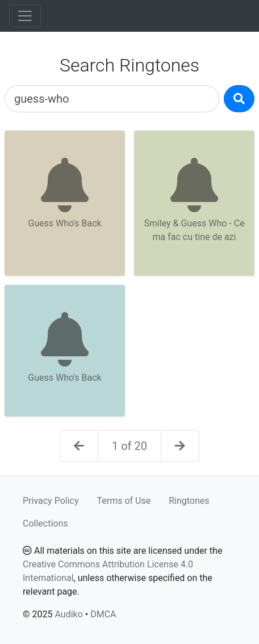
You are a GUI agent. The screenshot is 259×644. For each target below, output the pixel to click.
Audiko (68, 614)
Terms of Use (124, 501)
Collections (45, 523)
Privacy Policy (51, 501)
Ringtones (189, 501)
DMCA (103, 614)
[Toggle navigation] (25, 16)
